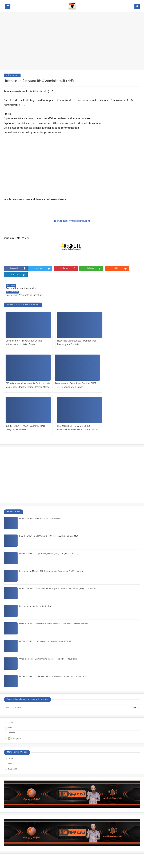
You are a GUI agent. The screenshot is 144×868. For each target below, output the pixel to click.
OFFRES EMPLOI (36, 863)
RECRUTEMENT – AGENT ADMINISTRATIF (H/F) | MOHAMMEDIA (71, 373)
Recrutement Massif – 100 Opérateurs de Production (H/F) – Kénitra (51, 516)
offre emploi (12, 75)
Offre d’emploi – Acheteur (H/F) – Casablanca (40, 463)
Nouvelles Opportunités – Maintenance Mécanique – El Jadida (72, 330)
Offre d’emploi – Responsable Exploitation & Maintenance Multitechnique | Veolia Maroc (113, 330)
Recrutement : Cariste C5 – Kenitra (35, 551)
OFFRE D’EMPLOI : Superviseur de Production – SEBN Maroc (47, 586)
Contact (11, 677)
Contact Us (13, 714)
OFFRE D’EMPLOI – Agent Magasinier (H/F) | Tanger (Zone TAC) (49, 498)
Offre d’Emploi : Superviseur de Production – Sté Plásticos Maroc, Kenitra (54, 568)
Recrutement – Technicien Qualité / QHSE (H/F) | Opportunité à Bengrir (24, 373)
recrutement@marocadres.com (72, 221)
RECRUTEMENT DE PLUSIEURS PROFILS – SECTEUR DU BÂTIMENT (49, 481)
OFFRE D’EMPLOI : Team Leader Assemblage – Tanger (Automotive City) (53, 621)
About (11, 672)
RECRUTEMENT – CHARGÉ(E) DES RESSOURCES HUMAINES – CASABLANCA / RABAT (115, 373)
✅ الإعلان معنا (15, 683)
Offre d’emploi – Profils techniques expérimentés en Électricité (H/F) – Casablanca (58, 533)
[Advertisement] (72, 43)
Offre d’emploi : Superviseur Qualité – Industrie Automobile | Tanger (25, 330)
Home (11, 667)
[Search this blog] (67, 652)
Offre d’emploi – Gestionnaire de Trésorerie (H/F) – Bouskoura (48, 604)
